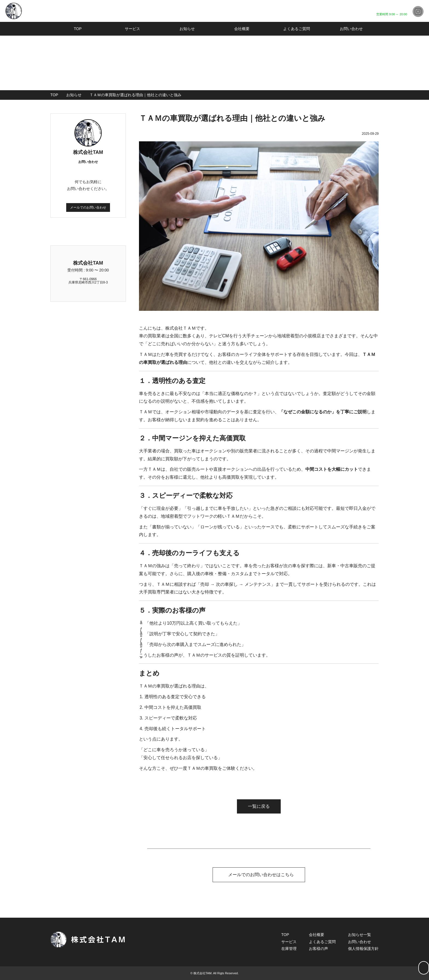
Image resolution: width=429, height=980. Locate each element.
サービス (132, 29)
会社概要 (242, 29)
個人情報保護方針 (363, 948)
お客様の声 (318, 948)
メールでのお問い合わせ (88, 207)
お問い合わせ (351, 29)
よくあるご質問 (297, 29)
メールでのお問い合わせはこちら (259, 874)
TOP (78, 29)
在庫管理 (289, 948)
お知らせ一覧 (360, 934)
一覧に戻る (259, 806)
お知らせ (187, 29)
